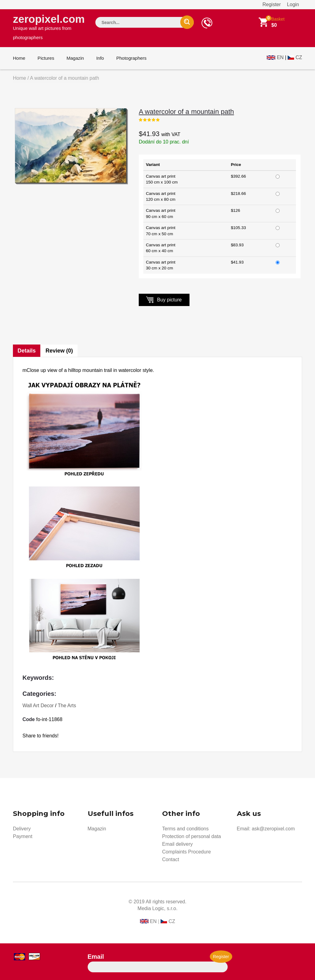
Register (272, 4)
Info (100, 58)
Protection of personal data (191, 836)
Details (27, 351)
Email (96, 957)
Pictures (46, 58)
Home (19, 58)
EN (280, 57)
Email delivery (177, 844)
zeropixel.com (49, 26)
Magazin (75, 58)
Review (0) (59, 351)
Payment (23, 836)
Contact (171, 859)
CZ (299, 57)
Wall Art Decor (38, 706)
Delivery (22, 829)
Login (293, 4)
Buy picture (164, 299)
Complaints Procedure (186, 852)
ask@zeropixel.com (273, 829)
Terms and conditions (185, 829)
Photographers (131, 58)
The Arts (67, 706)
